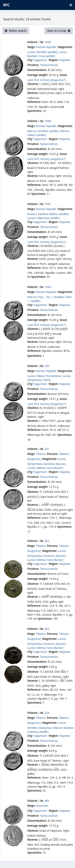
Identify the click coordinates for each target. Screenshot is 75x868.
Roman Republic (46, 47)
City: (30, 60)
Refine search (16, 31)
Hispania (64, 60)
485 (47, 801)
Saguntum (41, 60)
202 (47, 541)
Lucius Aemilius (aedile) (42, 52)
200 (47, 366)
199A (48, 42)
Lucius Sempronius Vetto (49, 378)
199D (48, 287)
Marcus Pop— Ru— (40, 297)
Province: (33, 65)
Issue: (63, 75)
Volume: (32, 42)
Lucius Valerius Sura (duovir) (45, 468)
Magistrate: (65, 47)
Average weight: (38, 75)
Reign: (31, 47)
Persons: (52, 454)
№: (42, 42)
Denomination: (37, 70)
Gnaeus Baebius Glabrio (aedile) (48, 214)
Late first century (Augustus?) (47, 80)
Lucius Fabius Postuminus (44, 376)
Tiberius (41, 454)
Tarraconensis (49, 65)
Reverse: (33, 93)
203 (47, 629)
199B (48, 121)
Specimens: (34, 111)
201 (47, 449)
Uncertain (42, 806)
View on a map (59, 31)
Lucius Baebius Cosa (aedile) (47, 54)
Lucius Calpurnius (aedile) (43, 218)
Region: (53, 60)
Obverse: (33, 84)
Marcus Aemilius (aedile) (43, 131)
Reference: (34, 102)
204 (47, 713)
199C (48, 204)
